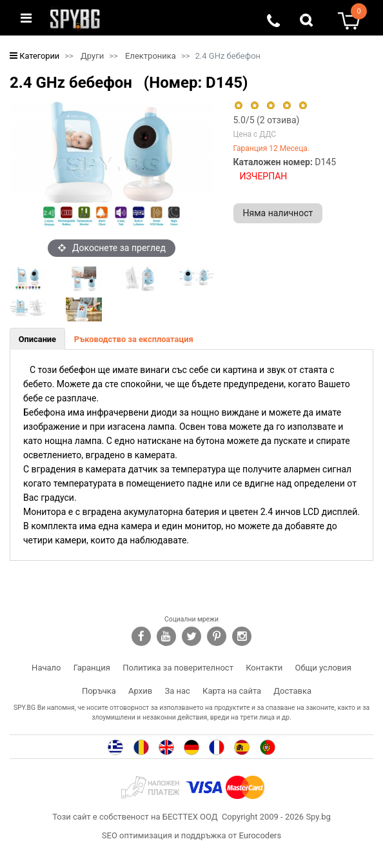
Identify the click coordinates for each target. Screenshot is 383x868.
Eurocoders (260, 835)
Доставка (292, 691)
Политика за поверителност (178, 668)
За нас (177, 691)
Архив (140, 691)
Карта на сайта (232, 691)
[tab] (37, 339)
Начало (46, 668)
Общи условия (323, 668)
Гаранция (92, 668)
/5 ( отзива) (267, 120)
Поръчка (99, 691)
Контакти (264, 668)
